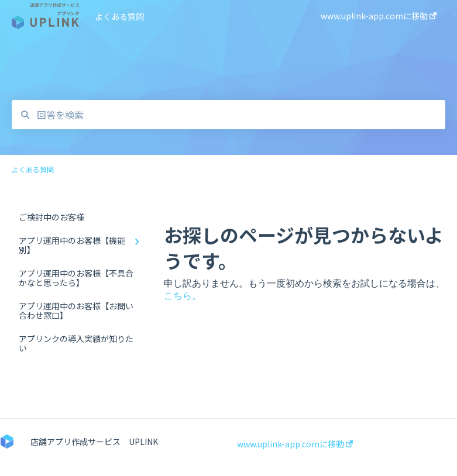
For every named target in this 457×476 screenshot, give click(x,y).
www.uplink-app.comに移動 (295, 444)
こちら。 (183, 296)
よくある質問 (119, 16)
